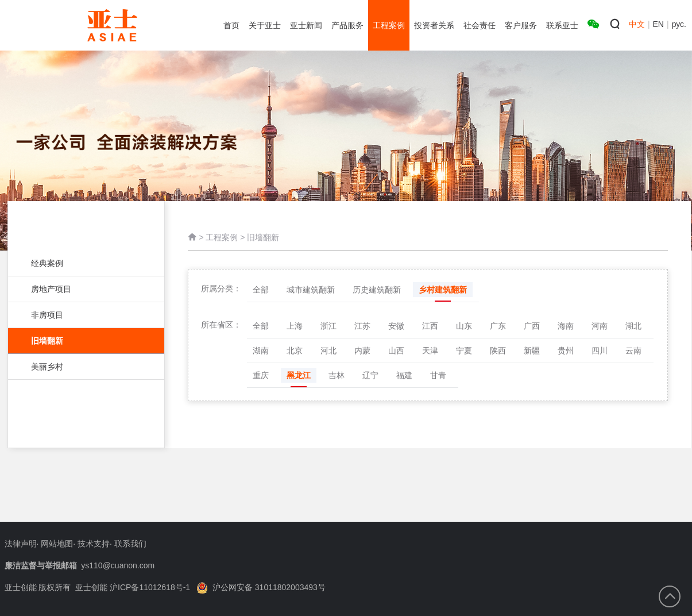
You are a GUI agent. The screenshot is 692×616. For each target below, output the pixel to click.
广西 (532, 329)
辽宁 (370, 378)
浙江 (328, 329)
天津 (430, 353)
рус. (679, 24)
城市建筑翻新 (311, 292)
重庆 (261, 378)
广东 (498, 329)
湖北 (633, 329)
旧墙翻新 (86, 341)
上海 (295, 329)
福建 (404, 378)
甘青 (438, 378)
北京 (295, 353)
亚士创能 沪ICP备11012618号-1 (133, 587)
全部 (261, 292)
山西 (396, 353)
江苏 (362, 329)
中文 (637, 24)
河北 (328, 353)
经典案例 (80, 263)
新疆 (532, 353)
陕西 (498, 353)
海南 (566, 329)
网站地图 (57, 544)
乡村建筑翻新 (443, 292)
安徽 (396, 329)
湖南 (261, 353)
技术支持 (94, 544)
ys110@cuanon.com (118, 565)
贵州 (566, 353)
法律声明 (21, 544)
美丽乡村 (80, 367)
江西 (430, 329)
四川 (600, 353)
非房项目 (80, 315)
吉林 (337, 378)
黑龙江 (299, 378)
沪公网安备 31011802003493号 (261, 587)
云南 (633, 353)
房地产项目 (80, 289)
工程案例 (222, 238)
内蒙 (362, 353)
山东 (464, 329)
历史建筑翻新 (377, 292)
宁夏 (464, 353)
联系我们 (130, 544)
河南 (600, 329)
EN (658, 24)
